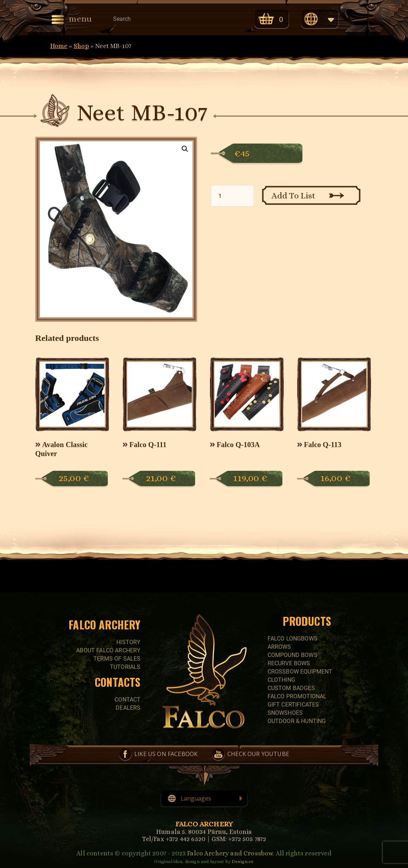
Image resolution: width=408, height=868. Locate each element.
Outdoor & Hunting (297, 721)
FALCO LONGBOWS (293, 639)
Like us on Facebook (166, 754)
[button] (185, 149)
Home (59, 46)
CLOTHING (281, 680)
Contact (128, 700)
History (128, 642)
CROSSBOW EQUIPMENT (300, 672)
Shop (81, 46)
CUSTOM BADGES (291, 688)
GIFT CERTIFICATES (293, 705)
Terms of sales (117, 659)
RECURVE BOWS (289, 663)
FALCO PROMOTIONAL (297, 696)
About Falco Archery (108, 650)
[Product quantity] (232, 196)
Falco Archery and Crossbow (230, 853)
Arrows (279, 647)
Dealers (128, 708)
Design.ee (243, 861)
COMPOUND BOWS (293, 655)
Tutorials (125, 667)
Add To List (294, 196)
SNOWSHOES (285, 713)
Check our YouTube (258, 754)
